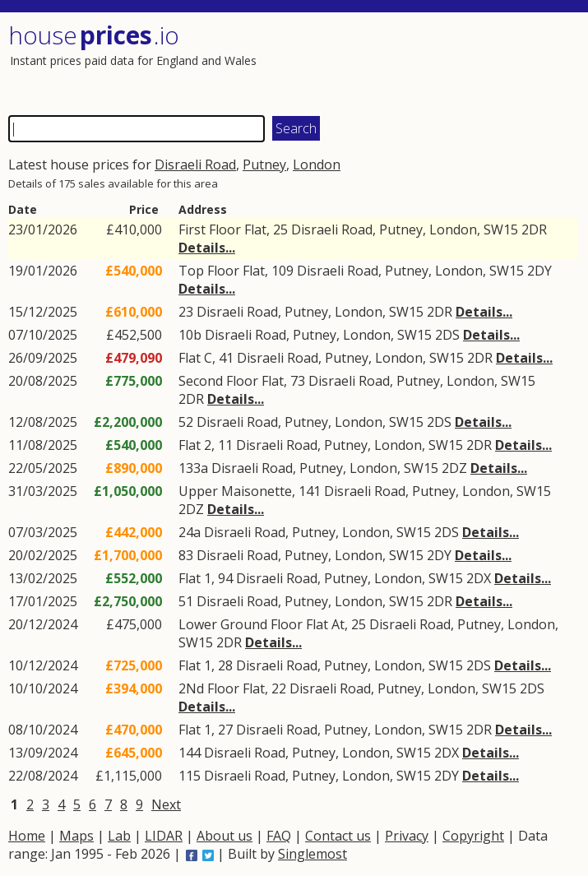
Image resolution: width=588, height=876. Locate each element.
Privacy (407, 836)
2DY (539, 271)
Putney (264, 165)
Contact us (338, 836)
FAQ (279, 836)
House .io (94, 35)
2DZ (454, 468)
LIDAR (164, 836)
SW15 (501, 229)
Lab (119, 836)
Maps (76, 836)
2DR (534, 229)
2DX (479, 578)
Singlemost (313, 854)
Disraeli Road (195, 165)
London (317, 165)
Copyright (473, 836)
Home (27, 836)
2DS (447, 335)
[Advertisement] (436, 62)
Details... (207, 248)
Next (166, 804)
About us (225, 836)
